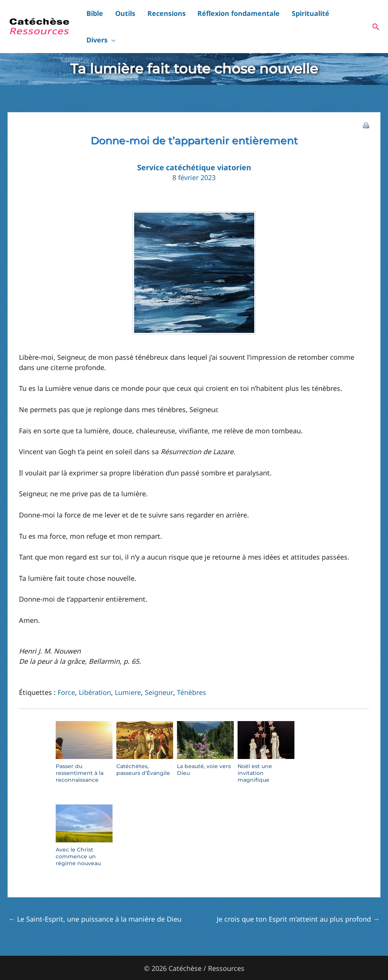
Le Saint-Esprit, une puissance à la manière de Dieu (95, 898)
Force (66, 671)
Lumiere (128, 671)
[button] (360, 16)
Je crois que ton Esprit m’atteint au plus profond (298, 898)
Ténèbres (191, 671)
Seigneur (159, 671)
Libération (95, 671)
